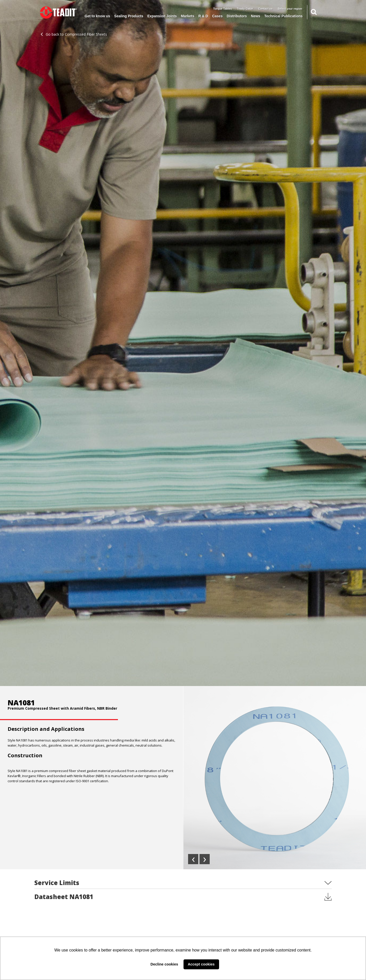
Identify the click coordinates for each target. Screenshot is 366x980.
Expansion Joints (162, 16)
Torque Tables (223, 9)
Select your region (290, 9)
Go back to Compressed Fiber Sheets (74, 34)
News (256, 16)
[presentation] (193, 859)
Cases (217, 16)
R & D (203, 16)
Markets (188, 16)
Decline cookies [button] (164, 964)
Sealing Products (129, 16)
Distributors (237, 16)
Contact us (265, 9)
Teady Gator (245, 9)
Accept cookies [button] (201, 964)
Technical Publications (284, 16)
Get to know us (97, 16)
